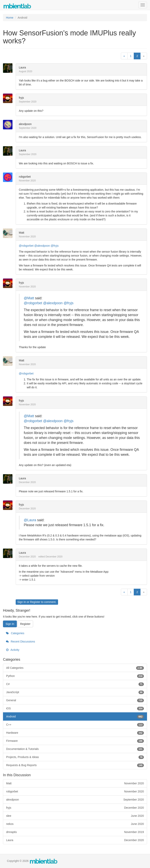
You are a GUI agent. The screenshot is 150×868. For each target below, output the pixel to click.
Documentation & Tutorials (75, 749)
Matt (21, 233)
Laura (22, 67)
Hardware (75, 733)
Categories (15, 633)
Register (35, 602)
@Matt (29, 298)
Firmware (75, 741)
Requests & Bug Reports (75, 765)
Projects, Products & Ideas (75, 757)
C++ (75, 725)
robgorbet (25, 177)
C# (75, 684)
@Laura (30, 520)
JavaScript (75, 692)
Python (75, 676)
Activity (13, 650)
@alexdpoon (42, 246)
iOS (75, 708)
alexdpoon (25, 124)
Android (75, 716)
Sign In (22, 602)
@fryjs (55, 246)
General (75, 700)
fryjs (21, 98)
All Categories (75, 668)
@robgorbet (26, 246)
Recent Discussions (21, 642)
